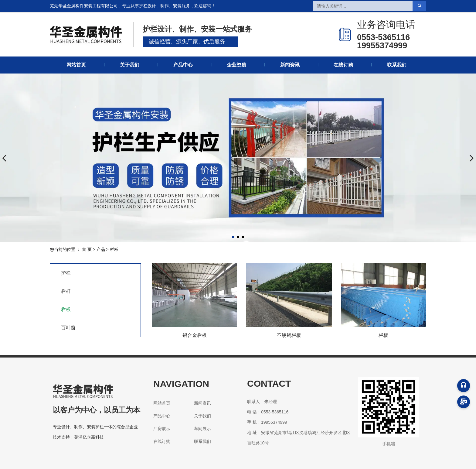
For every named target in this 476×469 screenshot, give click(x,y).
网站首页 (76, 65)
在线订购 (343, 65)
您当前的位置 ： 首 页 (71, 250)
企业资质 (236, 65)
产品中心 (183, 65)
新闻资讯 (290, 65)
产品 (101, 250)
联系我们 (397, 65)
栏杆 (66, 291)
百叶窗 (68, 328)
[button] (233, 237)
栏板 (66, 309)
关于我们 (130, 65)
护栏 (66, 273)
